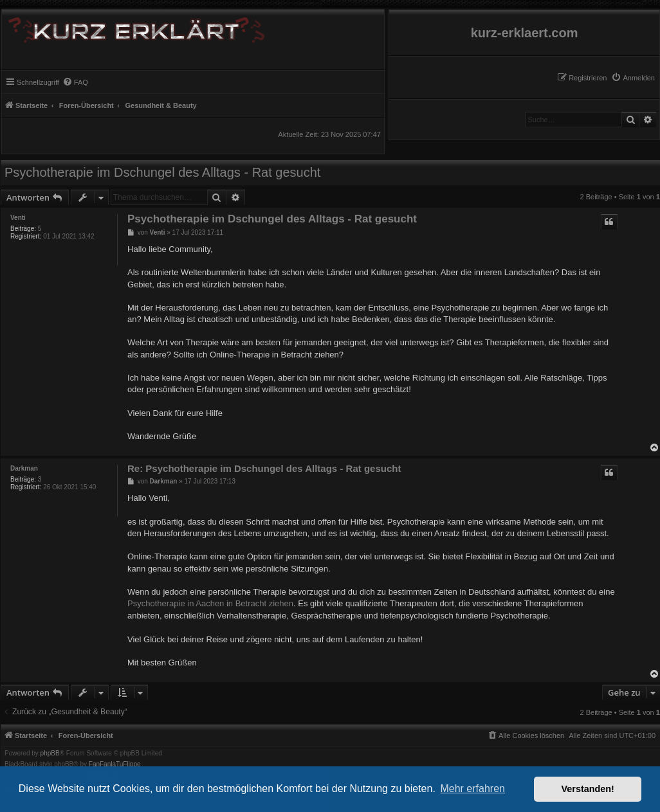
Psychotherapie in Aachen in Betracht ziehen (210, 603)
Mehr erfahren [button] (472, 789)
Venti (18, 218)
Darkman (24, 468)
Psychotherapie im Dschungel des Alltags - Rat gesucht (162, 172)
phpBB (50, 753)
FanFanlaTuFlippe (115, 764)
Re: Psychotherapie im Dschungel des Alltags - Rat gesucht (264, 468)
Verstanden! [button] (588, 789)
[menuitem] (633, 78)
